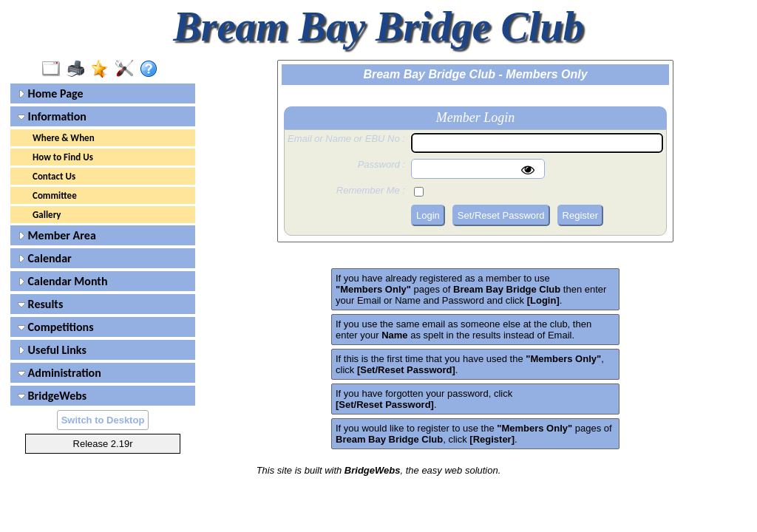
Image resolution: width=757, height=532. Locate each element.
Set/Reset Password (501, 215)
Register (580, 215)
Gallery (47, 215)
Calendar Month (63, 281)
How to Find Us (63, 157)
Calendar (45, 258)
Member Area (57, 235)
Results (40, 304)
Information (52, 116)
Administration (60, 373)
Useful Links (52, 350)
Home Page (51, 93)
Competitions (56, 327)
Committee (55, 195)
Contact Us (54, 176)
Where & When (64, 138)
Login (428, 215)
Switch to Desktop (103, 420)
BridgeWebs (52, 396)
